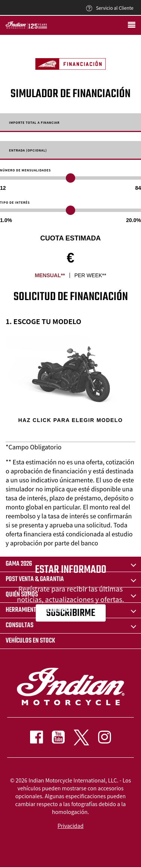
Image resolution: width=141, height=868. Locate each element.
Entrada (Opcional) (28, 150)
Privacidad (70, 826)
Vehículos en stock (30, 641)
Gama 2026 (19, 564)
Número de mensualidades (25, 170)
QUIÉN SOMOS (22, 595)
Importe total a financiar (34, 123)
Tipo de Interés (15, 203)
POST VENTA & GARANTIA (35, 579)
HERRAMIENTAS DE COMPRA (38, 610)
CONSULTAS (20, 625)
